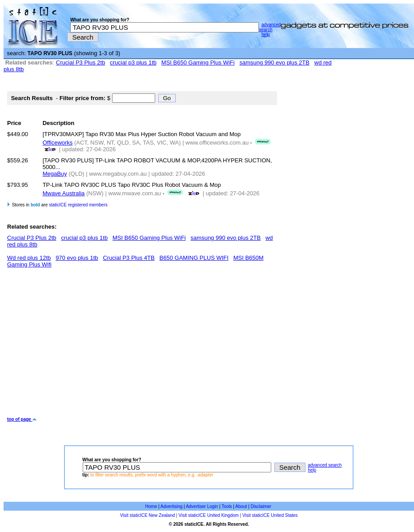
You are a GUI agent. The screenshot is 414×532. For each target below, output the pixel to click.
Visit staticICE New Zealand (147, 515)
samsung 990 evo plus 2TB (274, 62)
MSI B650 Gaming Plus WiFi (198, 62)
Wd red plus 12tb (29, 258)
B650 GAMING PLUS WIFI (194, 258)
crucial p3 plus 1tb (133, 62)
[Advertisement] (115, 346)
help (266, 34)
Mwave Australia (64, 193)
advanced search (270, 27)
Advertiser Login (202, 506)
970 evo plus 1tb (77, 258)
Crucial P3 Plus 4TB (129, 258)
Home (151, 506)
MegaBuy (55, 174)
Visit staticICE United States (270, 515)
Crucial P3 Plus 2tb (81, 62)
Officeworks (58, 143)
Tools (227, 506)
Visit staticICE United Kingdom (208, 515)
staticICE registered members (78, 205)
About (241, 506)
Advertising (171, 506)
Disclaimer (261, 506)
